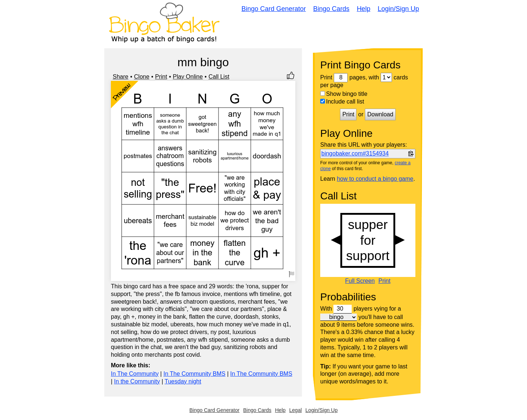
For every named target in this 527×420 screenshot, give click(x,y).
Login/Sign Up (398, 9)
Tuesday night (183, 381)
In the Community (137, 381)
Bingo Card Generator (274, 9)
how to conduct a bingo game (375, 179)
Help (364, 9)
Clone (142, 77)
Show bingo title (344, 94)
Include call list (342, 102)
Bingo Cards (331, 9)
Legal (295, 410)
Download (380, 114)
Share (121, 77)
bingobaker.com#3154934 (355, 153)
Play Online (188, 77)
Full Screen (360, 281)
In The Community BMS (194, 374)
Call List (219, 77)
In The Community (135, 374)
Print (161, 77)
